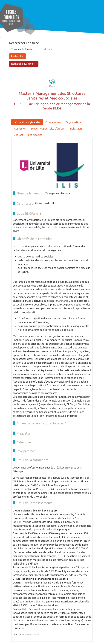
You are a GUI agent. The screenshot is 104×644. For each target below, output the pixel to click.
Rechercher (17, 56)
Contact (18, 135)
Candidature (35, 135)
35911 (38, 214)
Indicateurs (76, 129)
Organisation (73, 122)
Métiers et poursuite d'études (48, 129)
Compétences (53, 122)
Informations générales (27, 122)
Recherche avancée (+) (24, 64)
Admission (20, 129)
